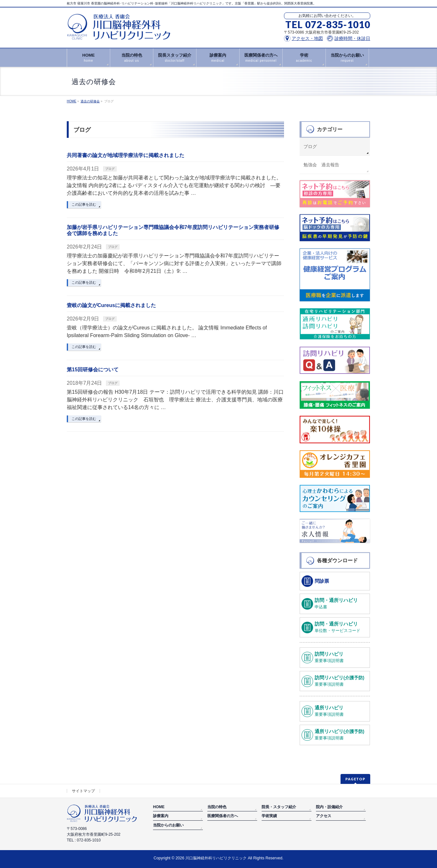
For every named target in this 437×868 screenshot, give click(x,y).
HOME (159, 807)
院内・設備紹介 (329, 807)
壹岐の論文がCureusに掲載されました (111, 305)
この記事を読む (84, 204)
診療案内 (161, 816)
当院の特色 (217, 807)
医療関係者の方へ (223, 816)
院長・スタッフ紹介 (279, 807)
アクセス (324, 816)
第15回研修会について (93, 370)
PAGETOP (355, 779)
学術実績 (269, 816)
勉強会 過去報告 (321, 165)
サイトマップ (83, 791)
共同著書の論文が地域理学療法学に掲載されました (126, 155)
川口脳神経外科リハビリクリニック (216, 858)
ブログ (110, 169)
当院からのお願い (168, 825)
